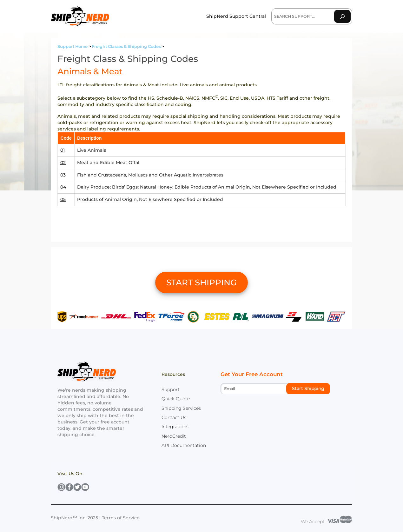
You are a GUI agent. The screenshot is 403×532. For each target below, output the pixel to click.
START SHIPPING (201, 283)
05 (63, 199)
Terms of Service (121, 518)
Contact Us (174, 417)
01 (63, 150)
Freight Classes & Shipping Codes (126, 47)
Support (171, 389)
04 (63, 187)
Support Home (73, 47)
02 (63, 163)
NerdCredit (174, 436)
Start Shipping (308, 389)
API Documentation (184, 445)
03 (63, 175)
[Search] (342, 16)
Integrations (175, 427)
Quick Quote (176, 399)
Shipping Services (181, 408)
